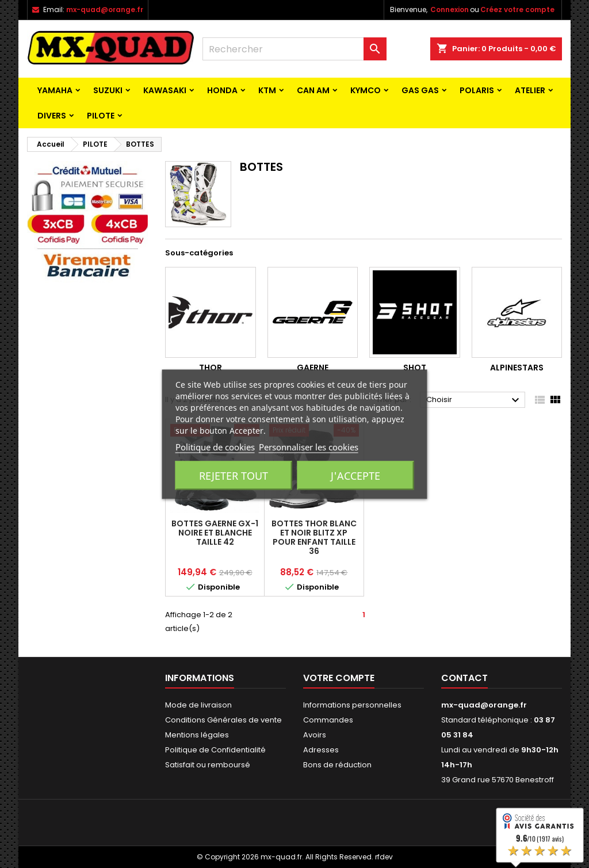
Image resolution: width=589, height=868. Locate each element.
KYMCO (366, 90)
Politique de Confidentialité (215, 750)
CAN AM (313, 90)
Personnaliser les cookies (309, 446)
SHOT (415, 368)
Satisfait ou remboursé (208, 765)
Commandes (328, 720)
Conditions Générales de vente (223, 720)
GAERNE (313, 368)
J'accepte (355, 475)
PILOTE (101, 116)
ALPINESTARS (517, 368)
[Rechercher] (294, 49)
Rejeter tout (234, 475)
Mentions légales (197, 735)
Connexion (450, 9)
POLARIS (477, 90)
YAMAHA (55, 90)
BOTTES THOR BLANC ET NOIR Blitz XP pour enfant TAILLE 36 (314, 537)
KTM (267, 90)
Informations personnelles (352, 705)
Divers (52, 116)
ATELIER (530, 90)
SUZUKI (108, 90)
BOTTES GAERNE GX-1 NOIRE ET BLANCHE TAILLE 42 (215, 533)
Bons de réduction (337, 765)
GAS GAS (420, 90)
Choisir (474, 400)
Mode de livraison (198, 705)
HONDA (222, 90)
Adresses (321, 750)
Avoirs (315, 735)
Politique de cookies (215, 446)
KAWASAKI (165, 90)
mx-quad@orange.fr (105, 9)
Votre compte (339, 678)
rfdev (384, 857)
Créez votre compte (517, 9)
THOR (211, 368)
